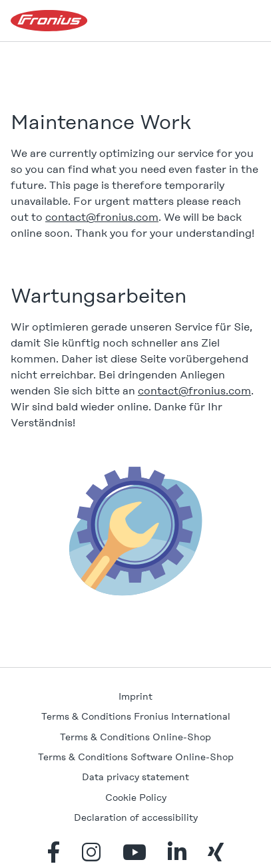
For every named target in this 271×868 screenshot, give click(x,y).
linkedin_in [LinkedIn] (177, 852)
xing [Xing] (216, 852)
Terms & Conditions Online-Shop (135, 737)
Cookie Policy (136, 797)
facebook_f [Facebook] (54, 852)
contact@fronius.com (102, 217)
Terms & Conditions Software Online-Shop (136, 757)
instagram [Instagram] (91, 852)
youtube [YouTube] (135, 852)
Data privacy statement (135, 777)
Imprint (135, 696)
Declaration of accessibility (136, 817)
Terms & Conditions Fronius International (136, 716)
